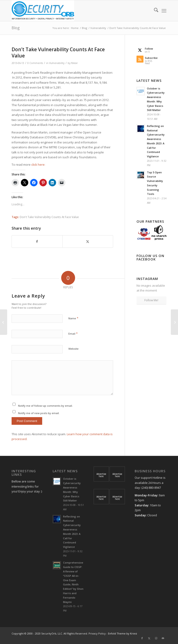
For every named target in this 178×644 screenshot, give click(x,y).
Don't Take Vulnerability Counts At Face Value (49, 217)
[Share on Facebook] (37, 241)
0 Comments (35, 63)
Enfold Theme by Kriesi (122, 633)
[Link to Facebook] (142, 638)
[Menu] (164, 11)
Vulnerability (57, 63)
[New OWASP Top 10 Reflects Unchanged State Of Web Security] (4, 322)
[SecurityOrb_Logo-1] (43, 11)
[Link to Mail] (163, 638)
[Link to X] (149, 638)
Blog (16, 28)
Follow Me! (151, 300)
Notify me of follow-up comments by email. (45, 406)
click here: (39, 165)
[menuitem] (154, 11)
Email (73, 333)
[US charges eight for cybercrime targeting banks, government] (174, 322)
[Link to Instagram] (156, 638)
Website (73, 349)
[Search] (154, 11)
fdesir (75, 63)
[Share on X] (88, 241)
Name (73, 318)
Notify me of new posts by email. (39, 413)
